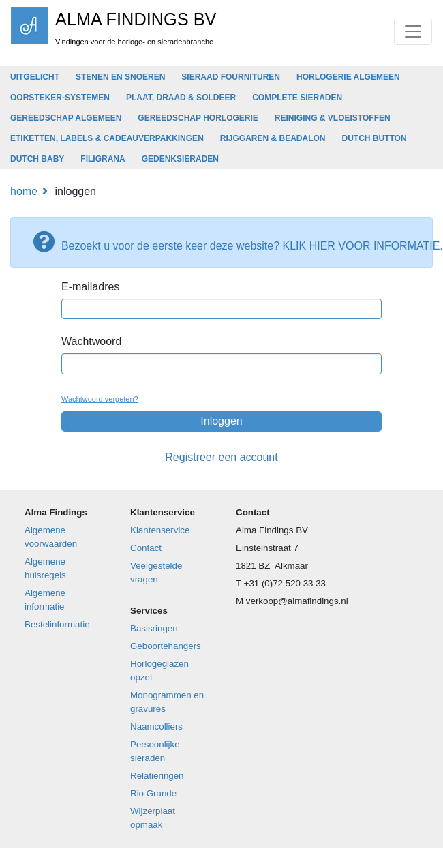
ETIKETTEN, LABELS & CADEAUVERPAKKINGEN (107, 138)
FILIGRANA (103, 159)
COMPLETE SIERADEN (297, 98)
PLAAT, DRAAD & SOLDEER (181, 98)
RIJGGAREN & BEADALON (273, 138)
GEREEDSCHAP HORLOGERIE (198, 118)
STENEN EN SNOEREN (120, 77)
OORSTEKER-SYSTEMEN (60, 98)
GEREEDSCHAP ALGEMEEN (66, 118)
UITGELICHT (35, 77)
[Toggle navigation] (413, 31)
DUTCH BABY (37, 159)
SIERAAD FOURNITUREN (231, 77)
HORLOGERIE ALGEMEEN (348, 77)
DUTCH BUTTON (374, 138)
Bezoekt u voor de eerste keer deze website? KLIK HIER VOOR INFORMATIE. (226, 241)
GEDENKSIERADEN (180, 159)
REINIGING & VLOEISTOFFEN (333, 118)
